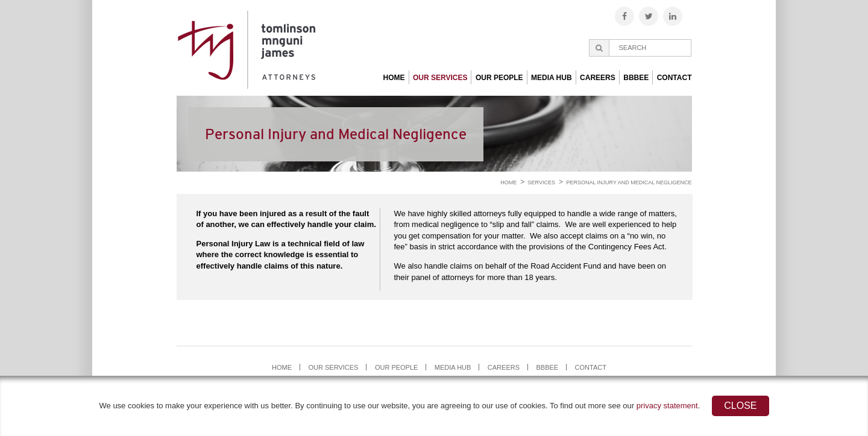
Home (394, 78)
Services (542, 182)
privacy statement (667, 406)
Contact (675, 78)
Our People (499, 78)
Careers (598, 78)
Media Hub (552, 78)
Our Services (440, 78)
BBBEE (636, 78)
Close (740, 406)
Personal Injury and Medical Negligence (629, 182)
